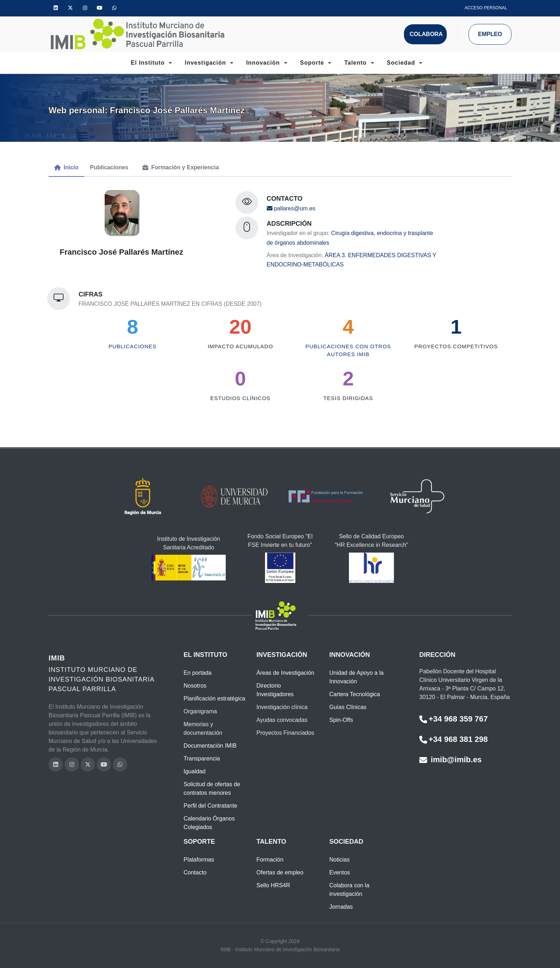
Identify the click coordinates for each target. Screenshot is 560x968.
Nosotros (195, 686)
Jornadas (341, 907)
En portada (197, 673)
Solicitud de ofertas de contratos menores (212, 789)
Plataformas (199, 860)
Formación (270, 860)
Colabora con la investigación (349, 890)
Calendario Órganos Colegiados (209, 823)
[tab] (66, 168)
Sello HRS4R (273, 885)
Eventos (340, 872)
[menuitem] (66, 168)
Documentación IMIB (210, 746)
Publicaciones (132, 346)
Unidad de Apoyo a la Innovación (356, 677)
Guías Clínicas (348, 707)
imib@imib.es (451, 760)
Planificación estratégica (214, 698)
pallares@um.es (291, 208)
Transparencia (202, 759)
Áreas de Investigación (285, 673)
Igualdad (194, 771)
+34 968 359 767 (454, 719)
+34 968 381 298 (454, 739)
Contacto (195, 872)
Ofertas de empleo (280, 872)
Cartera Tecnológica (355, 694)
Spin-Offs (341, 720)
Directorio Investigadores (275, 690)
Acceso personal (486, 8)
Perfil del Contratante (210, 806)
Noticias (339, 860)
